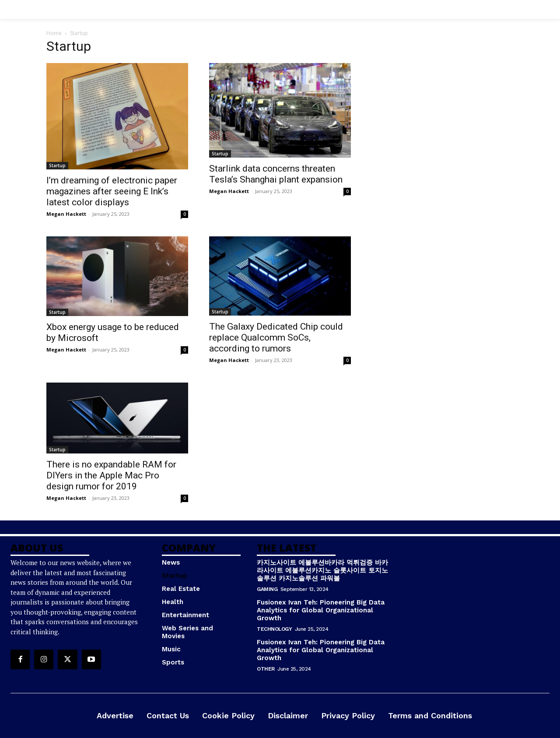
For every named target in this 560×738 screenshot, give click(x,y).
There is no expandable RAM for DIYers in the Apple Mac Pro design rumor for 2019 (111, 475)
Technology (274, 629)
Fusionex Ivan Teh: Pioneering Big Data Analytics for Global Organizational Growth (321, 610)
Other (266, 669)
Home (54, 33)
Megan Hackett (66, 214)
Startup (57, 165)
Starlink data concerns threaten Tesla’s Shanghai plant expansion (276, 174)
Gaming (267, 589)
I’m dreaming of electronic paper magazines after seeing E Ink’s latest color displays (112, 191)
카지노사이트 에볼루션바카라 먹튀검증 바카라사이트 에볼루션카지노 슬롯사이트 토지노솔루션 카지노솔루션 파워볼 (322, 570)
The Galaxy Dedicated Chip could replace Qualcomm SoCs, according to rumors (276, 337)
